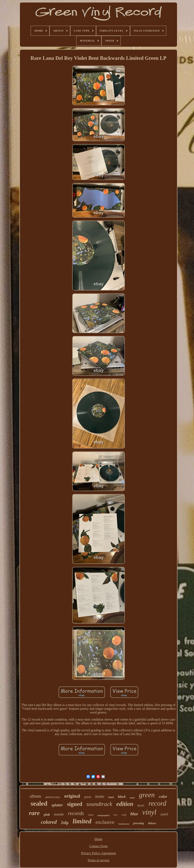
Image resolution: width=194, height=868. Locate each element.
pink (47, 815)
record (158, 803)
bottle (100, 796)
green (147, 795)
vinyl (149, 812)
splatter (57, 805)
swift (124, 815)
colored (49, 822)
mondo (59, 814)
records (76, 813)
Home (98, 839)
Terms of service (98, 860)
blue (134, 814)
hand (111, 797)
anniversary (53, 797)
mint (141, 806)
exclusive (105, 822)
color (163, 796)
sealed (39, 804)
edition (125, 804)
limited (82, 821)
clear (91, 815)
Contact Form (98, 846)
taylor (132, 798)
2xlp (65, 823)
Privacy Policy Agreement (99, 853)
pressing (139, 823)
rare (34, 813)
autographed (103, 815)
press (88, 797)
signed (75, 804)
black (122, 797)
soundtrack (99, 804)
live (115, 815)
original (72, 796)
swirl (164, 814)
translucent (124, 824)
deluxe (152, 823)
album (36, 796)
